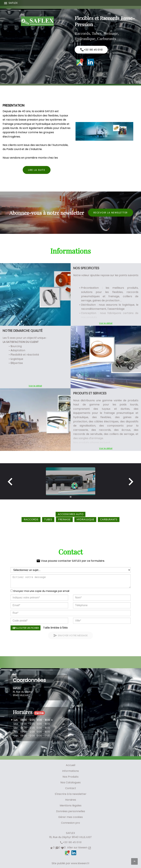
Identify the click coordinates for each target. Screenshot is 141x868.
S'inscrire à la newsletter (71, 794)
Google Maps (80, 62)
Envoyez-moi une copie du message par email (41, 591)
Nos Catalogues (70, 782)
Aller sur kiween (79, 847)
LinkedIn (90, 62)
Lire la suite (37, 170)
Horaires (71, 800)
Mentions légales (71, 806)
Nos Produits (70, 777)
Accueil (70, 765)
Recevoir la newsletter (111, 213)
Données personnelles (71, 811)
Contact (71, 788)
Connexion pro (70, 823)
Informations (70, 771)
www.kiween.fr (80, 863)
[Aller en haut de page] (134, 861)
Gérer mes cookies (70, 817)
